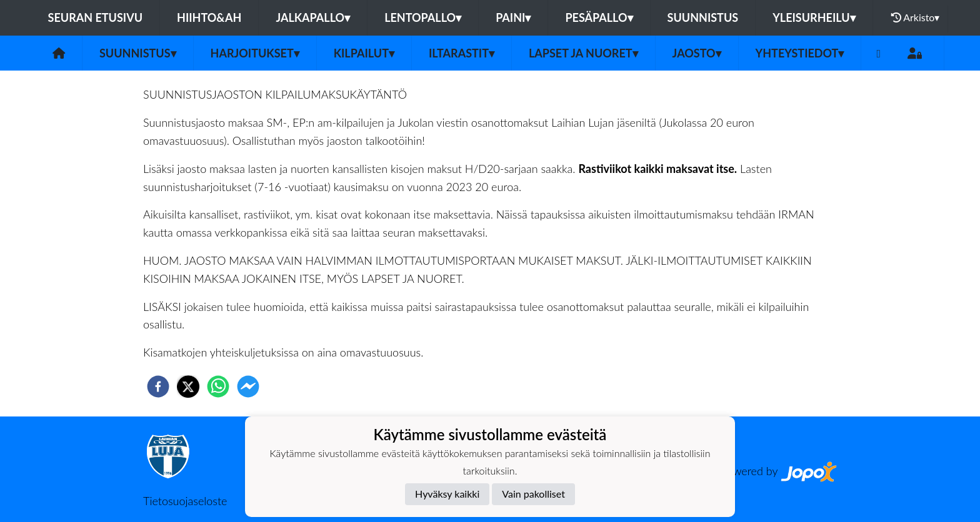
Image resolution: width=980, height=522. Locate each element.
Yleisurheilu (814, 17)
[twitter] (188, 387)
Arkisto (916, 17)
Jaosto (697, 53)
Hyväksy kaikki (447, 494)
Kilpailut (364, 53)
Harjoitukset (255, 53)
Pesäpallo (599, 17)
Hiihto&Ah (209, 17)
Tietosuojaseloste (185, 501)
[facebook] (158, 387)
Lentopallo (423, 17)
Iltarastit (462, 53)
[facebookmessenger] (248, 387)
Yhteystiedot (800, 53)
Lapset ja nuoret (583, 53)
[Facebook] (878, 53)
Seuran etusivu (96, 17)
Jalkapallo (313, 17)
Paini (513, 17)
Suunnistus (703, 17)
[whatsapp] (218, 387)
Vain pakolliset (533, 494)
